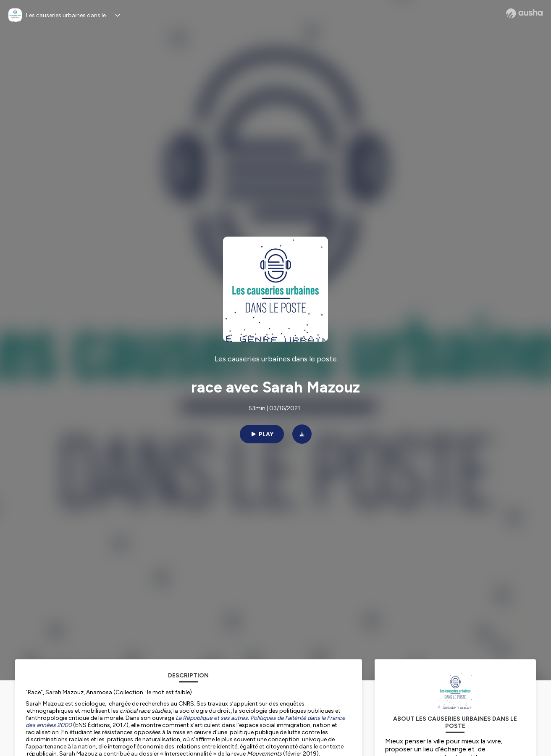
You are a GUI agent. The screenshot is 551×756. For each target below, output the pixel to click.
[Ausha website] (524, 13)
